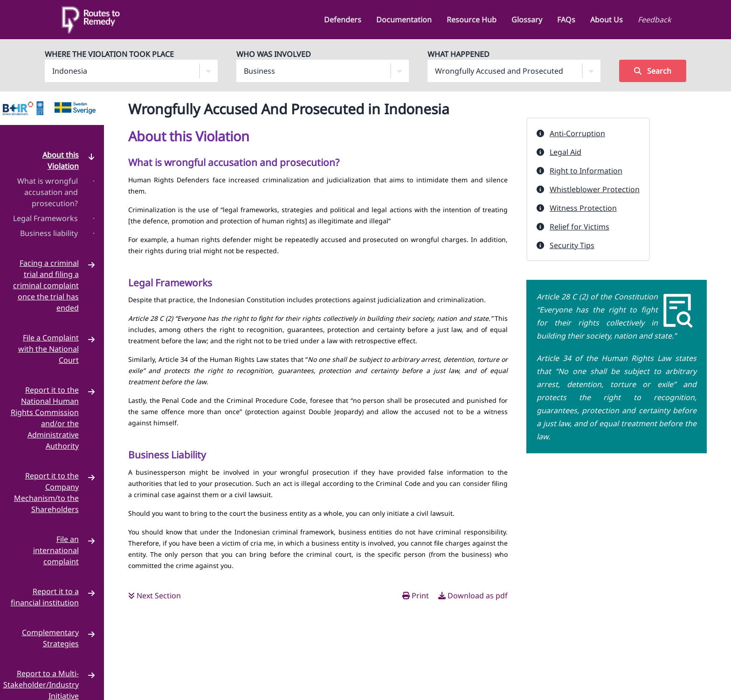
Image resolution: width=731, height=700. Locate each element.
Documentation (404, 20)
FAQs (566, 20)
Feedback (655, 20)
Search (653, 71)
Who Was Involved (274, 54)
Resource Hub (472, 20)
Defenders (343, 20)
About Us (607, 20)
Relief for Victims (579, 227)
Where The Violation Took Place (109, 54)
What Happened (459, 54)
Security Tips (572, 245)
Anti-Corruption (577, 133)
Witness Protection (583, 208)
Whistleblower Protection (595, 189)
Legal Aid (565, 152)
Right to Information (586, 171)
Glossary (527, 20)
